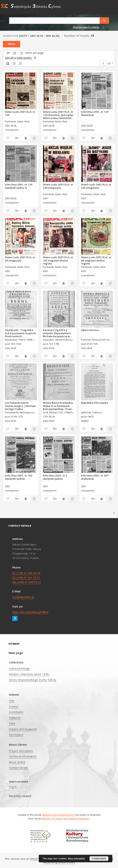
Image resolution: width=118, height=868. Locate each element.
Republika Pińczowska (94, 403)
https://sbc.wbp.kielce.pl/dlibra (30, 612)
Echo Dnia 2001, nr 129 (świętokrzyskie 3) (19, 186)
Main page (16, 653)
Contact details (18, 768)
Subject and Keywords (23, 729)
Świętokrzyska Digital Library (58, 815)
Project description (21, 751)
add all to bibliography (21, 58)
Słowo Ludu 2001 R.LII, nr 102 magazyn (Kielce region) (58, 260)
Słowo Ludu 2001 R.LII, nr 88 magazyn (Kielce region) (96, 260)
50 (15, 53)
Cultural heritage (19, 668)
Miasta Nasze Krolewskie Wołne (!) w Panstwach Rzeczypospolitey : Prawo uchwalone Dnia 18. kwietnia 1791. (58, 406)
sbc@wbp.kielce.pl (23, 597)
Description (16, 735)
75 (22, 53)
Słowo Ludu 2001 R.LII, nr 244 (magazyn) (58, 186)
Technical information (23, 756)
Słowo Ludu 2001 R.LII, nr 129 (20, 113)
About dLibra (17, 762)
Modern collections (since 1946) (29, 674)
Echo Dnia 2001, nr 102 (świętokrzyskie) (19, 477)
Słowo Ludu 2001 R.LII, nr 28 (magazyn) (20, 259)
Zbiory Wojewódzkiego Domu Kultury (33, 680)
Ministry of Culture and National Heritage (66, 819)
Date (12, 723)
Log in (13, 787)
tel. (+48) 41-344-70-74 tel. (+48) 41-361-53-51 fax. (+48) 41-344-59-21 (27, 577)
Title (12, 701)
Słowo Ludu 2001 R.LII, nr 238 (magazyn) (96, 186)
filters (12, 44)
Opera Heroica (90, 330)
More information (77, 859)
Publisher (15, 718)
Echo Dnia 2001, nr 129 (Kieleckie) (95, 113)
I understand (99, 859)
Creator (14, 707)
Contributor (16, 712)
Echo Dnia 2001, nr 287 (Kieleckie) (95, 477)
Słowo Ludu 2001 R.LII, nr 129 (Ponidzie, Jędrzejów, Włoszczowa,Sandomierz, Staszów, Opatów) (58, 115)
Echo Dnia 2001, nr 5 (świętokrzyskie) (55, 477)
